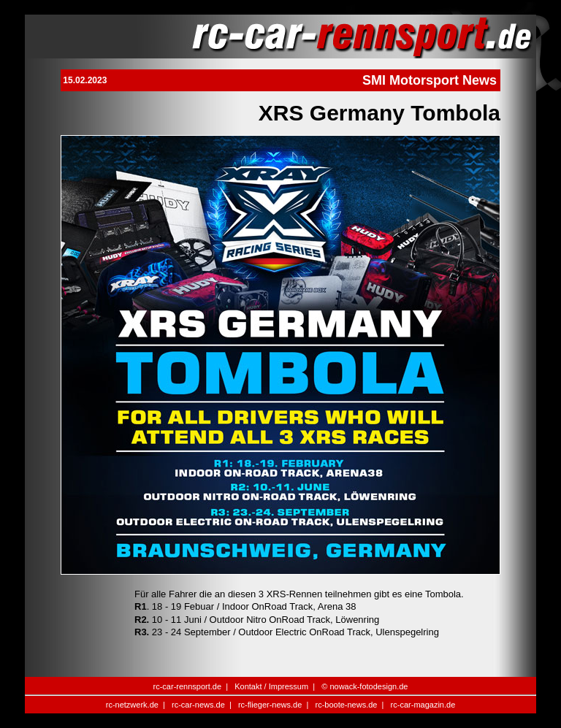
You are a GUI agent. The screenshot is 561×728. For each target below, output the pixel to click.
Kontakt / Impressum (271, 686)
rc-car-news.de (198, 705)
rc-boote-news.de (346, 705)
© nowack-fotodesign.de (365, 686)
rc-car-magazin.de (423, 705)
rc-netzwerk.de (132, 705)
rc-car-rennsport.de (188, 686)
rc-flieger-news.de (270, 705)
